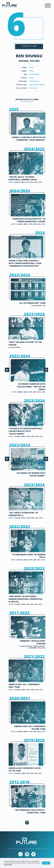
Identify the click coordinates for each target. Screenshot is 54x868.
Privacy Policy (8, 865)
